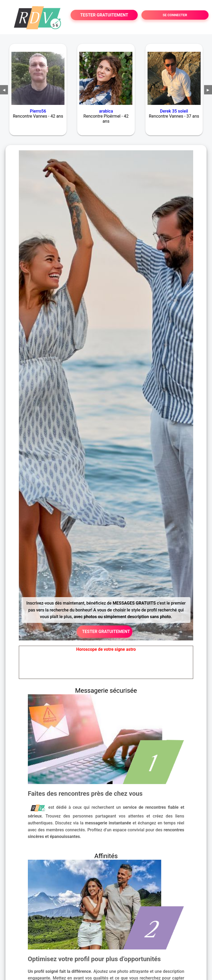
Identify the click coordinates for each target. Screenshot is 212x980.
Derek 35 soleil (174, 111)
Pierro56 (38, 111)
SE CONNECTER (175, 15)
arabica (106, 111)
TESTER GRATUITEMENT (104, 15)
